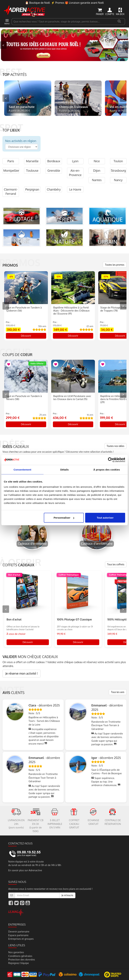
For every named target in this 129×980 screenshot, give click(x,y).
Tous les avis (118, 692)
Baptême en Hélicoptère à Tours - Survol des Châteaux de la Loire (44, 721)
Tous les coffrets (116, 564)
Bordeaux (54, 161)
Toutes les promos (115, 265)
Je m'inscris (67, 895)
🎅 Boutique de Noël (38, 3)
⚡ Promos (58, 3)
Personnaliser (64, 518)
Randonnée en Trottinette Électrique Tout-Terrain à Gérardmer (106, 725)
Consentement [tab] (22, 469)
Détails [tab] (64, 469)
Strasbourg (118, 171)
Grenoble (54, 171)
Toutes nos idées (115, 446)
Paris (11, 161)
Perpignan (32, 189)
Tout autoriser (105, 518)
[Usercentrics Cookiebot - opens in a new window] (110, 460)
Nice (97, 161)
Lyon (75, 161)
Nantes (97, 180)
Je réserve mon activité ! (21, 673)
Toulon (118, 161)
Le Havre (75, 189)
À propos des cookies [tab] (107, 469)
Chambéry (54, 189)
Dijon (97, 171)
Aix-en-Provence (75, 173)
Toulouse (32, 171)
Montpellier (11, 171)
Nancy (118, 180)
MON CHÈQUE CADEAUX (30, 657)
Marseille (32, 161)
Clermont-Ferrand (11, 192)
